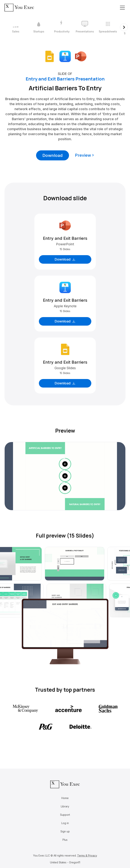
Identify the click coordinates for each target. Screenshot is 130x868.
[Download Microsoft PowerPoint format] (81, 56)
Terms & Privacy (87, 855)
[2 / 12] (39, 27)
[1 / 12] (16, 27)
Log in (65, 823)
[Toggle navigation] (122, 8)
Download (53, 155)
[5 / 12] (108, 27)
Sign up (65, 831)
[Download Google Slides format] (49, 56)
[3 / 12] (62, 27)
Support (65, 815)
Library (65, 806)
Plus (65, 840)
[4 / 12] (85, 27)
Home (65, 798)
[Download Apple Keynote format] (65, 56)
